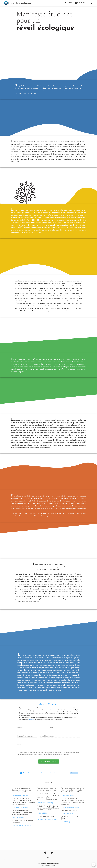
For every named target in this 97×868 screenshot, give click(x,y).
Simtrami (53, 866)
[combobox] (27, 751)
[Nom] (65, 743)
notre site (32, 734)
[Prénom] (32, 743)
